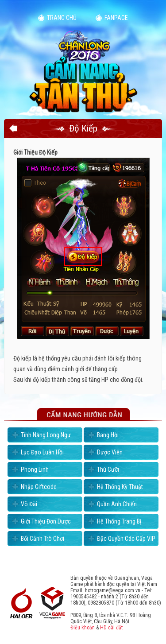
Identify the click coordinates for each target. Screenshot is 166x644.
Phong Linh (35, 469)
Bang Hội (108, 435)
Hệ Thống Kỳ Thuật (120, 487)
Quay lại (13, 128)
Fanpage (116, 18)
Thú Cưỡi (108, 469)
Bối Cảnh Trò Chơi (42, 539)
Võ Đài (29, 504)
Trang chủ (62, 18)
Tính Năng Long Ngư (46, 435)
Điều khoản (83, 628)
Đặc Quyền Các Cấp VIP (126, 539)
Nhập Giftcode (39, 487)
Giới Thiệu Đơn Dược (46, 521)
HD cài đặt (111, 628)
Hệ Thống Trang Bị (119, 521)
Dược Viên (110, 452)
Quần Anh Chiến (117, 504)
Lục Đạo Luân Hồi (42, 452)
